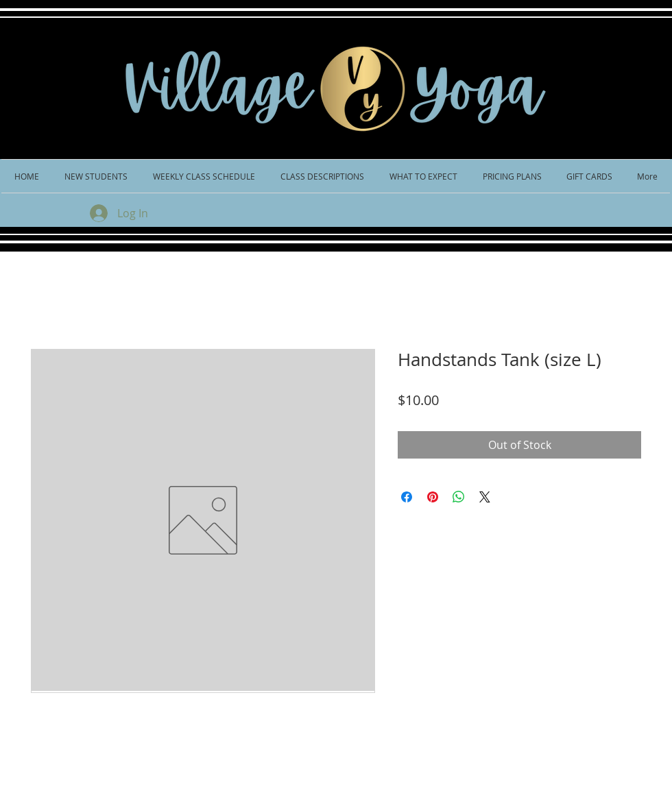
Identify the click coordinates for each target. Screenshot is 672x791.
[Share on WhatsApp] (459, 497)
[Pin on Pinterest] (433, 497)
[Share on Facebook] (407, 497)
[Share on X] (485, 497)
